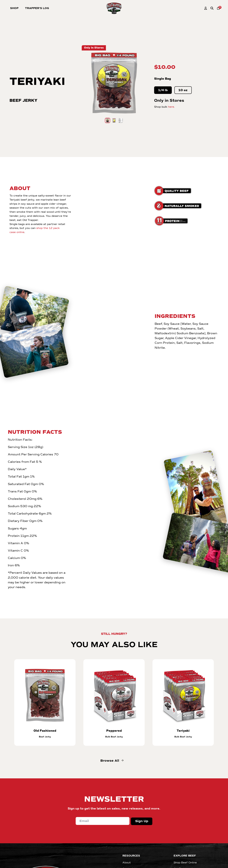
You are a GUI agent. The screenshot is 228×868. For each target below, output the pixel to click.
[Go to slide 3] (121, 120)
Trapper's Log (37, 8)
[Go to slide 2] (114, 120)
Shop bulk (164, 107)
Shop (14, 8)
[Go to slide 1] (108, 120)
